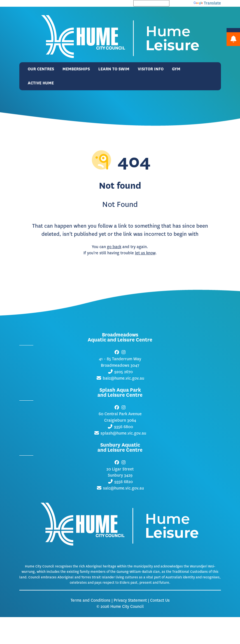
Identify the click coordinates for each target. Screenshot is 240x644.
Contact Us (160, 600)
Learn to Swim (114, 69)
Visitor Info (151, 69)
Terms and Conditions (90, 600)
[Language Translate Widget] (151, 3)
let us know (145, 253)
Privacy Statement (130, 600)
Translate (207, 3)
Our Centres (41, 69)
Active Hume (41, 83)
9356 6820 (124, 482)
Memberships (76, 69)
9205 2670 (124, 372)
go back (114, 247)
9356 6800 (124, 427)
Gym (176, 69)
